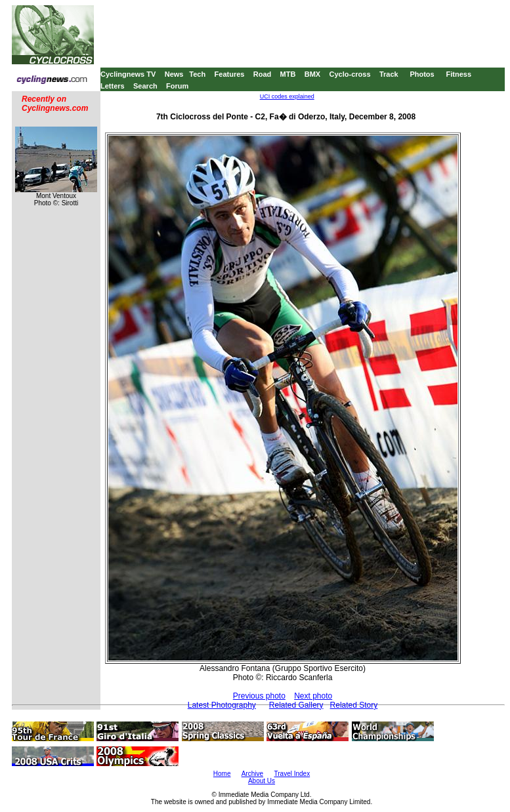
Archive (252, 774)
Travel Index (292, 774)
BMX (312, 74)
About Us (262, 781)
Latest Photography (222, 705)
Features (230, 74)
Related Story (354, 705)
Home (222, 774)
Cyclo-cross (350, 74)
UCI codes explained (287, 96)
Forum (177, 86)
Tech (197, 74)
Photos (422, 74)
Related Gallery (296, 705)
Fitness (458, 74)
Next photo (313, 696)
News (174, 74)
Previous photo (259, 696)
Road (263, 74)
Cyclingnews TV (128, 74)
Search (145, 86)
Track (389, 74)
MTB (288, 74)
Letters (113, 86)
